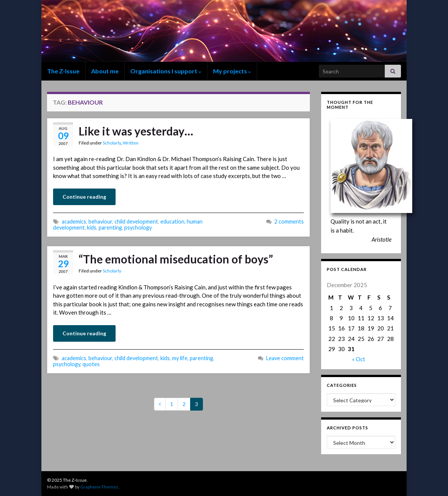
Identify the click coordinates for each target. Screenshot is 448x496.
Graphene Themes (99, 487)
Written (131, 143)
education (172, 221)
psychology (138, 227)
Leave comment (285, 358)
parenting (110, 227)
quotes (91, 364)
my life (180, 358)
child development (136, 221)
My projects (232, 71)
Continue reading (84, 197)
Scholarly (112, 143)
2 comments (289, 221)
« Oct (359, 359)
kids (92, 227)
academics (74, 221)
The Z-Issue (63, 71)
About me (105, 71)
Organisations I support (166, 71)
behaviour (100, 221)
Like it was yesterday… (136, 131)
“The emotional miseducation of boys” (176, 259)
